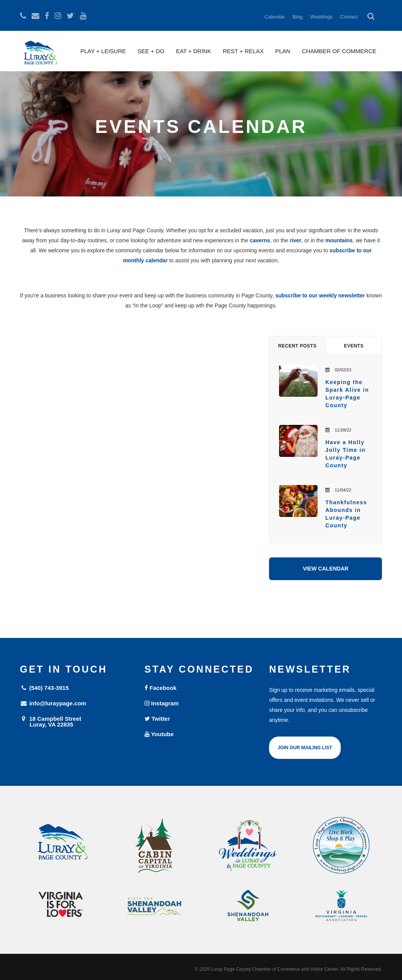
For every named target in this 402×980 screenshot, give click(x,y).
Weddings (321, 17)
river (295, 240)
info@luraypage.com (53, 703)
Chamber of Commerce (339, 51)
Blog (298, 17)
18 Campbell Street (77, 721)
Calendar (275, 17)
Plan (283, 51)
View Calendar (326, 569)
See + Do (151, 51)
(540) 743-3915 (45, 688)
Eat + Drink (193, 51)
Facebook (161, 688)
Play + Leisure (103, 51)
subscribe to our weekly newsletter (320, 295)
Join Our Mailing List (305, 748)
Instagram (162, 703)
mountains (339, 240)
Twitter (157, 719)
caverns (260, 240)
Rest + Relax (243, 51)
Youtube (159, 734)
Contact (349, 17)
